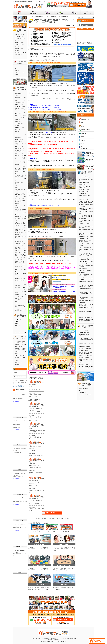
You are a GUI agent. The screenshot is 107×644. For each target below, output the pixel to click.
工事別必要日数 (83, 193)
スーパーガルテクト (19, 319)
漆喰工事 (83, 126)
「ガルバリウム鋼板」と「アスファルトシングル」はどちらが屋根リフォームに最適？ (86, 254)
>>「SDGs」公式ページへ (18, 387)
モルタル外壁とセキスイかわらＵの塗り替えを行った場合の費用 (86, 340)
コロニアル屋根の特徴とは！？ (86, 247)
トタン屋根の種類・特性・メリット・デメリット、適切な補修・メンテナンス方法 (86, 217)
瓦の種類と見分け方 (19, 126)
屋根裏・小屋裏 (18, 121)
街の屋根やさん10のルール (21, 44)
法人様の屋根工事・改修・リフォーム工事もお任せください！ (21, 359)
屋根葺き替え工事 (85, 119)
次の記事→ (67, 519)
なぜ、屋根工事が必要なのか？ (86, 177)
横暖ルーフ (17, 326)
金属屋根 (17, 70)
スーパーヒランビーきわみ (21, 332)
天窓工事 (83, 144)
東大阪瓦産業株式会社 (35, 504)
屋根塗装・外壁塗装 (86, 130)
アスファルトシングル (20, 72)
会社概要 (16, 372)
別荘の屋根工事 (18, 362)
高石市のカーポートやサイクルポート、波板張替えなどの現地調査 (45, 109)
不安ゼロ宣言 (18, 46)
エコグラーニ (18, 324)
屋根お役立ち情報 (83, 269)
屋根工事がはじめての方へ (21, 34)
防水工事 (83, 140)
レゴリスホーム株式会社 (35, 412)
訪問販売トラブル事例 (84, 350)
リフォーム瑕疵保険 (19, 49)
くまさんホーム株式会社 (35, 467)
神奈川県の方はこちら (52, 531)
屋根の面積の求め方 (19, 138)
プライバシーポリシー (18, 377)
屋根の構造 (17, 204)
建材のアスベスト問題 (20, 128)
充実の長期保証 (18, 55)
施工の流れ (17, 51)
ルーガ (16, 322)
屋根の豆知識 (18, 132)
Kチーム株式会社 (33, 450)
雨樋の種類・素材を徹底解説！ (86, 317)
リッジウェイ (18, 328)
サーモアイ (82, 391)
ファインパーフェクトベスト (86, 395)
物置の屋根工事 (18, 365)
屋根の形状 (17, 119)
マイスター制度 (18, 57)
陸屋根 (16, 74)
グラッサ (17, 330)
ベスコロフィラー (83, 393)
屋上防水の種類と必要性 (20, 106)
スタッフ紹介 (17, 374)
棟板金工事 (84, 133)
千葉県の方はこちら (66, 531)
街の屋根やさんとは (19, 36)
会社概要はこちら (20, 417)
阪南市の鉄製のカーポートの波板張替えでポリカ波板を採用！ (44, 108)
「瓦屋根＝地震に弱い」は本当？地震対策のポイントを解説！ (86, 294)
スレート (17, 66)
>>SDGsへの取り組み (17, 385)
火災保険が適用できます (85, 199)
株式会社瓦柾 (32, 432)
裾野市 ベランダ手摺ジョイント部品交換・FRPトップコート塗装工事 (58, 519)
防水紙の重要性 (18, 130)
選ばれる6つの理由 (19, 42)
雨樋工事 (83, 137)
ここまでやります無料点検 (21, 53)
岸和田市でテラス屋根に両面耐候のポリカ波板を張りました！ (44, 206)
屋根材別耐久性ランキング (21, 217)
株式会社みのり (33, 485)
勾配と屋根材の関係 (19, 123)
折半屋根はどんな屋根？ (85, 224)
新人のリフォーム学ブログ (85, 315)
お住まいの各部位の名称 (20, 101)
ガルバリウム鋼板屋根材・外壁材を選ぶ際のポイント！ (21, 266)
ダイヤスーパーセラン (84, 388)
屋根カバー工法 (85, 123)
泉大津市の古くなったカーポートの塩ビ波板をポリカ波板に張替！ (45, 106)
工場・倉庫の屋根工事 (20, 355)
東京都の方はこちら (38, 531)
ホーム (32, 16)
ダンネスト (82, 397)
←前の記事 (37, 519)
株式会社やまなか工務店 (35, 390)
